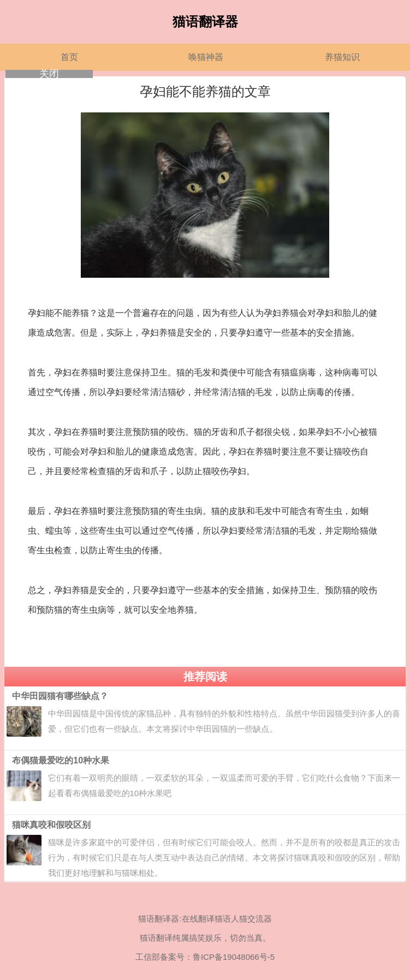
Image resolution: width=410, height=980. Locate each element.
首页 (69, 57)
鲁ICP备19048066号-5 (234, 957)
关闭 (49, 74)
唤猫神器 (206, 57)
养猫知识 (342, 57)
